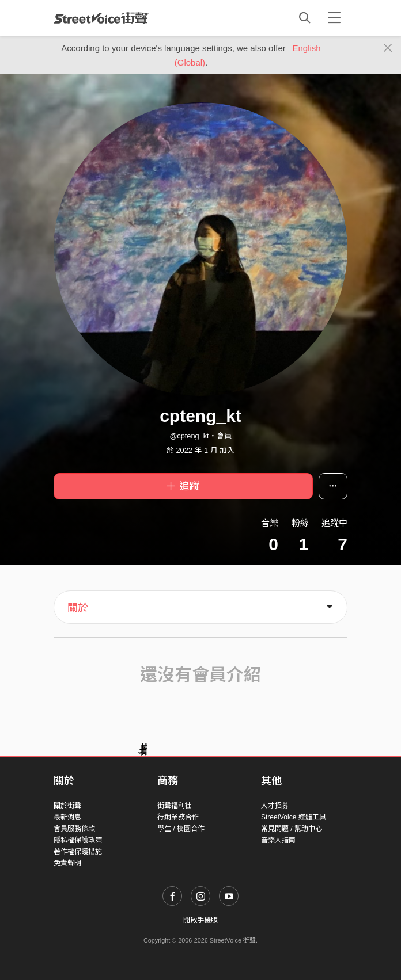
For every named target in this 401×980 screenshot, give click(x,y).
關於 (78, 608)
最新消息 (67, 817)
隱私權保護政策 (78, 840)
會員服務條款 (74, 829)
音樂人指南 (278, 840)
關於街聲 (67, 806)
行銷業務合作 (178, 817)
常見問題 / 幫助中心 (292, 829)
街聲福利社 (175, 806)
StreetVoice (101, 18)
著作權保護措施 (78, 852)
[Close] (388, 48)
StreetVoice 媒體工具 (294, 817)
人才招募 (275, 806)
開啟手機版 (200, 920)
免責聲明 (67, 863)
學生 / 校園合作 (181, 829)
